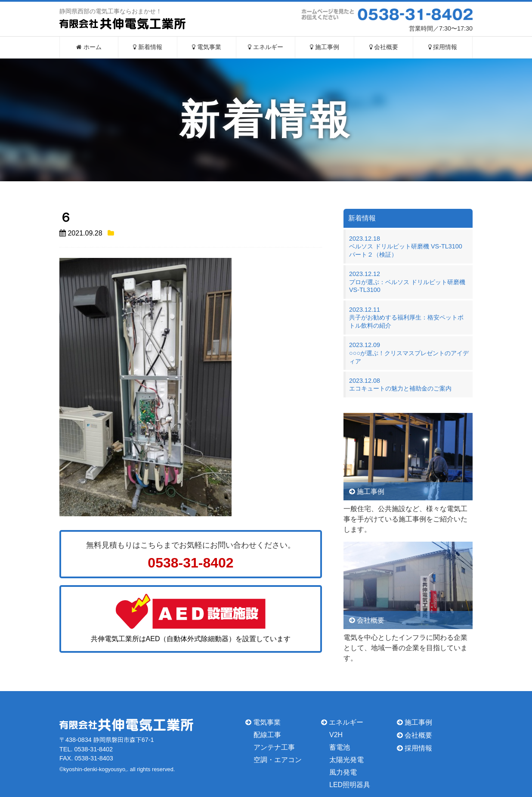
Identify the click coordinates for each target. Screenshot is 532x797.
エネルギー (266, 47)
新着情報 (148, 47)
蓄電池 (340, 747)
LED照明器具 (350, 784)
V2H (336, 735)
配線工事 (267, 735)
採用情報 (443, 47)
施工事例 (325, 47)
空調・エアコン (278, 760)
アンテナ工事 (274, 747)
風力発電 (343, 772)
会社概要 (384, 47)
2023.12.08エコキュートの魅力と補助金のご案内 (400, 385)
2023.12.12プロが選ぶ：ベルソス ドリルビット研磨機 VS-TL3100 (407, 282)
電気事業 (207, 47)
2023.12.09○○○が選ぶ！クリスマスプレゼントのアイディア (409, 353)
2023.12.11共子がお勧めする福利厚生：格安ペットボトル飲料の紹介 (406, 318)
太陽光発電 (346, 760)
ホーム (89, 47)
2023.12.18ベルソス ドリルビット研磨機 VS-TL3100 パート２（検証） (409, 247)
